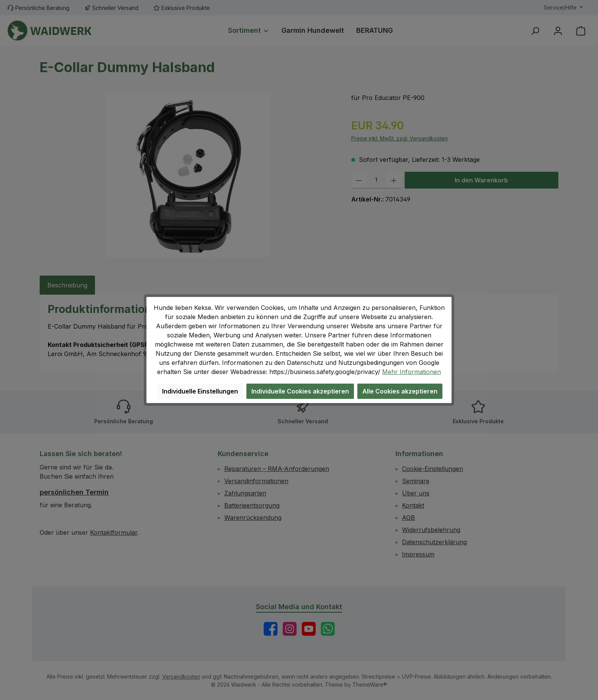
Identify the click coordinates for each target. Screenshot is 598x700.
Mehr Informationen (412, 372)
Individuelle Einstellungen (200, 391)
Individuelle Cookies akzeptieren (300, 391)
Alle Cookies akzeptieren (400, 391)
